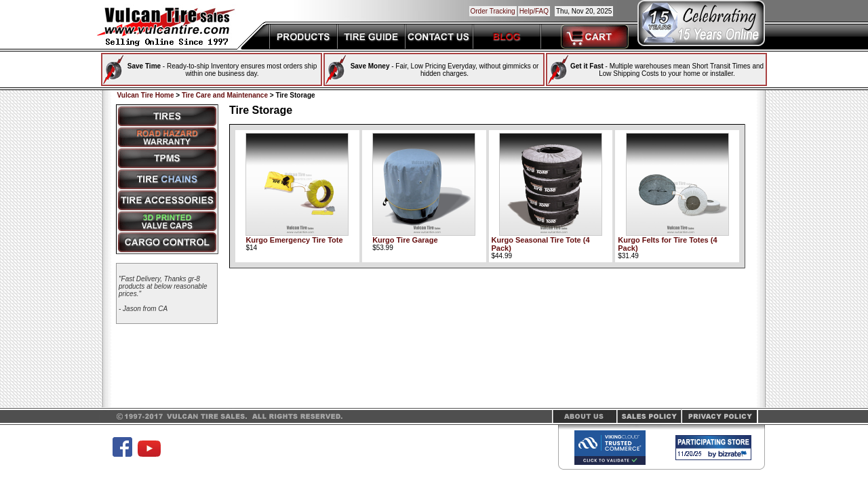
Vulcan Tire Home (146, 95)
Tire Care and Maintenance (225, 95)
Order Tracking (493, 11)
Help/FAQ (534, 11)
